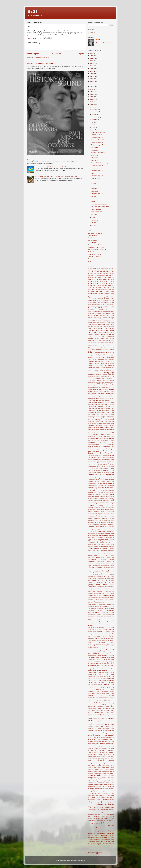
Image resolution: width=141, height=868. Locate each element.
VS (90, 807)
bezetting (91, 338)
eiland (94, 418)
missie (112, 567)
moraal (112, 575)
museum (112, 577)
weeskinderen (110, 815)
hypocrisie (95, 485)
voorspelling (100, 799)
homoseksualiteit (105, 476)
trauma (112, 762)
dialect (96, 395)
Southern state (100, 725)
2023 (92, 61)
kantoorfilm (106, 513)
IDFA (99, 487)
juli (93, 122)
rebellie (112, 669)
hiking (90, 472)
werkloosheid (92, 818)
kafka (102, 511)
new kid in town (110, 588)
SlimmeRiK (95, 158)
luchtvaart (108, 545)
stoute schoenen (101, 738)
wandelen (106, 809)
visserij (101, 796)
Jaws (104, 504)
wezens (112, 818)
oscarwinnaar (103, 628)
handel (97, 463)
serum (90, 710)
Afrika (107, 297)
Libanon (112, 539)
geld (106, 446)
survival (103, 743)
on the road (109, 601)
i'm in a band (111, 485)
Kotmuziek (95, 191)
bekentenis (91, 334)
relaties (100, 674)
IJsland (107, 487)
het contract (97, 469)
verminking (111, 786)
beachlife (93, 326)
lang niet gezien (95, 534)
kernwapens (108, 517)
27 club (98, 286)
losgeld (90, 545)
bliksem (95, 342)
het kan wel (102, 469)
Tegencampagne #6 (97, 142)
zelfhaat (90, 834)
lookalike (105, 543)
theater (112, 752)
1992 (98, 276)
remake (112, 675)
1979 (89, 274)
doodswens (101, 403)
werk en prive (110, 817)
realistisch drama (104, 669)
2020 (92, 69)
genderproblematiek (101, 448)
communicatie (92, 375)
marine (105, 552)
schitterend (91, 699)
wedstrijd (100, 813)
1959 (89, 270)
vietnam (94, 794)
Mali (94, 550)
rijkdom (109, 678)
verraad (106, 788)
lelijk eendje (97, 535)
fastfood (99, 429)
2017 (92, 76)
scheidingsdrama (93, 697)
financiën (108, 435)
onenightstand (92, 608)
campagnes (111, 360)
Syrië (113, 743)
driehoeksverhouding (94, 408)
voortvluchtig (107, 799)
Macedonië (111, 546)
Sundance (104, 741)
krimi (113, 530)
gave (113, 442)
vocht (98, 797)
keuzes (90, 519)
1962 (98, 270)
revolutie (106, 676)
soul (94, 725)
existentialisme (101, 423)
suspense (108, 743)
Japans (112, 502)
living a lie (96, 543)
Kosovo (96, 528)
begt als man (106, 328)
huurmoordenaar (103, 483)
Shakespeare (107, 710)
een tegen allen (102, 414)
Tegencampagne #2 (97, 176)
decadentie (96, 391)
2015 (92, 81)
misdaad (91, 567)
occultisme (102, 597)
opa (109, 622)
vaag (108, 773)
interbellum (99, 494)
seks (104, 705)
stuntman (98, 741)
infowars (106, 493)
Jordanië (112, 508)
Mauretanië (107, 554)
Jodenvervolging (93, 507)
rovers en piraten (106, 686)
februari (94, 220)
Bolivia (113, 346)
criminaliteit (99, 380)
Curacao (94, 382)
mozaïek (106, 577)
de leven (96, 388)
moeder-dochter (99, 571)
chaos (106, 365)
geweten (108, 452)
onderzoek (111, 607)
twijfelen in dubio (96, 186)
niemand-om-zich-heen (99, 590)
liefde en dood (92, 541)
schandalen (91, 695)
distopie (102, 399)
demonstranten (92, 393)
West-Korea (95, 168)
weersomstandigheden (94, 815)
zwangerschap (110, 841)
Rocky (102, 682)
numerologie (91, 597)
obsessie (96, 597)
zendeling (90, 836)
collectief (112, 369)
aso (100, 317)
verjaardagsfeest (99, 784)
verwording (111, 790)
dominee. (107, 401)
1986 (107, 274)
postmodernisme (92, 656)
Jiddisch (107, 506)
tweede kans (105, 767)
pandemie (111, 637)
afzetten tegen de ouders (95, 301)
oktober (94, 114)
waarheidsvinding (92, 809)
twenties (97, 769)
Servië (94, 710)
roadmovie (110, 680)
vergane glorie (110, 783)
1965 (107, 270)
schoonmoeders (92, 701)
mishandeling (99, 567)
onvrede (102, 618)
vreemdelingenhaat (100, 801)
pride (108, 657)
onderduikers (102, 605)
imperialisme (101, 489)
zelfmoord (111, 834)
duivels (104, 411)
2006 (92, 104)
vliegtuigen (111, 796)
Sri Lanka (105, 730)
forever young (110, 437)
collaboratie (102, 369)
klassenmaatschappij (108, 520)
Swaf (90, 261)
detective (91, 395)
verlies (105, 786)
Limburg (106, 541)
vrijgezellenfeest (101, 803)
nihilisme (100, 592)
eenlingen (111, 414)
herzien (91, 469)
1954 (110, 268)
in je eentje (100, 491)
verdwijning (102, 781)
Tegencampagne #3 (97, 171)
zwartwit (99, 843)
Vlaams (105, 796)
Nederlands (92, 586)
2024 (92, 58)
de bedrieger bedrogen (107, 384)
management (103, 550)
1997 (113, 276)
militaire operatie (93, 565)
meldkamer (107, 556)
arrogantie (103, 315)
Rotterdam (96, 686)
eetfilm (98, 416)
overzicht (98, 635)
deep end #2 (95, 155)
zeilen (106, 832)
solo (113, 723)
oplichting (106, 624)
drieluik (103, 408)
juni (93, 125)
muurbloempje (101, 579)
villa (113, 794)
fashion (95, 429)
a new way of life (108, 287)
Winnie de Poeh (92, 826)
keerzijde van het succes (95, 517)
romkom (91, 686)
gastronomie (103, 442)
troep (102, 764)
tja (102, 756)
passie (93, 640)
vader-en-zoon (102, 775)
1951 (104, 268)
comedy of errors (104, 371)
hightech (112, 471)
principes (98, 659)
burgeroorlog (110, 358)
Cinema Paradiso (93, 235)
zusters (103, 841)
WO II (112, 826)
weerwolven (103, 815)
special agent (100, 727)
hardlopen (108, 463)
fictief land (104, 431)
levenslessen (106, 539)
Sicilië (102, 712)
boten (104, 348)
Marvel (90, 554)
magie (98, 548)
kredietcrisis (99, 530)
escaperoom (91, 422)
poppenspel (111, 652)
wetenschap (106, 818)
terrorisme (111, 749)
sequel (100, 709)
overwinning (91, 635)
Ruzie (93, 201)
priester (112, 657)
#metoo (90, 268)
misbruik (112, 565)
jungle (102, 509)
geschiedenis (110, 450)
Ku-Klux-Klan (94, 532)
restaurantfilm (92, 676)
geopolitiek (97, 450)
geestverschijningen (93, 444)
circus (104, 367)
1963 (101, 270)
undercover (111, 771)
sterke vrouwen (95, 736)
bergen (90, 336)
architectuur (98, 314)
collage (107, 369)
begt (98, 39)
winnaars (112, 824)
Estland (97, 422)
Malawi (90, 550)
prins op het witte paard (107, 659)
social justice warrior (100, 721)
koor (106, 526)
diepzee (112, 395)
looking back (111, 543)
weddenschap (111, 811)
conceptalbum (91, 377)
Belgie (103, 334)
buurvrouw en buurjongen (96, 360)
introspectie (111, 496)
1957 (113, 268)
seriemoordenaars (109, 709)
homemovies (91, 476)
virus (97, 796)
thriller (95, 754)
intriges (106, 496)
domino (112, 401)
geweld (102, 452)
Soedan (99, 723)
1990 (92, 276)
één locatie (92, 414)
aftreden (95, 299)
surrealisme (96, 743)
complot (105, 375)
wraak (96, 830)
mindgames (106, 565)
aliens (102, 302)
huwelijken (111, 483)
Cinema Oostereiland (94, 256)
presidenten (103, 657)
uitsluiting (91, 771)
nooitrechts (91, 594)
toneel (90, 758)
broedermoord (102, 352)
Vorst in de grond (96, 209)
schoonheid (111, 699)
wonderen (101, 828)
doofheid (107, 403)
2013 (92, 87)
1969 (89, 272)
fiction (109, 431)
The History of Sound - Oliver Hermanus (42, 63)
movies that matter (99, 577)
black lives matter (103, 340)
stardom (99, 734)
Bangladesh (94, 325)
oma (104, 601)
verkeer (106, 784)
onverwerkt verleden (94, 618)
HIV (100, 474)
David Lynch (111, 382)
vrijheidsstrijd (100, 805)
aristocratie (111, 314)
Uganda (107, 769)
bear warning (100, 326)
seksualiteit (97, 707)
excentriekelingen (92, 423)
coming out (97, 373)
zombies (112, 838)
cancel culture (105, 361)
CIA (101, 367)
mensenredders (92, 559)
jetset (107, 504)
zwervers (95, 845)
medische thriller (93, 556)
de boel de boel (92, 386)
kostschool (102, 528)
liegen (98, 541)
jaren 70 (100, 504)
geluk (113, 446)
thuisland (101, 754)
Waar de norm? (96, 178)
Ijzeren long (95, 181)
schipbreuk (112, 697)
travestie (90, 764)
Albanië (112, 301)
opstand (112, 624)
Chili (94, 367)
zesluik (97, 836)
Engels (99, 420)
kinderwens (91, 521)
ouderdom (111, 629)
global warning (110, 454)
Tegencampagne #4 (97, 165)
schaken (112, 693)
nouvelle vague (93, 595)
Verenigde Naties (110, 781)
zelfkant (105, 834)
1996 (110, 276)
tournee (107, 758)
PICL (113, 644)
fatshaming (104, 429)
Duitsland (98, 410)
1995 (107, 276)
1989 (89, 276)
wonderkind (107, 828)
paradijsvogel (91, 639)
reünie (101, 676)
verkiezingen (111, 784)
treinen (95, 764)
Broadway (95, 352)
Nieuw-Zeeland (92, 592)
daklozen (99, 382)
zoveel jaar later (97, 839)
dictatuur (107, 395)
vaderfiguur (111, 775)
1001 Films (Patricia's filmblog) (97, 250)
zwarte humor (92, 843)
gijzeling (91, 454)
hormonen (102, 480)
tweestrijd (91, 769)
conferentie (104, 377)
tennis (106, 749)
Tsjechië (93, 766)
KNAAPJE (94, 173)
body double (110, 344)
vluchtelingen (92, 797)
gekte (103, 446)
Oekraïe (101, 599)
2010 (92, 94)
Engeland (94, 420)
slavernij (90, 714)
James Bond (102, 502)
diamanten (101, 395)
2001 (99, 277)
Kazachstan (111, 515)
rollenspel (100, 684)
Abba (113, 289)
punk (109, 665)
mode (96, 569)
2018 (92, 74)
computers (111, 375)
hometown (97, 476)
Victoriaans (106, 792)
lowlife (99, 545)
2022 (92, 63)
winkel (108, 824)
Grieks (95, 459)
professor (90, 661)
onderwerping (98, 607)
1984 (101, 274)
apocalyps (112, 310)
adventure (105, 295)
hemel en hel (101, 467)
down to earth (101, 405)
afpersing (102, 297)
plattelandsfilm (93, 648)
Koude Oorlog (92, 530)
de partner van (97, 389)
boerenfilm (102, 346)
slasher (112, 712)
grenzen (90, 459)
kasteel (101, 515)
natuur (98, 584)
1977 (110, 272)
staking (90, 732)
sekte (113, 707)
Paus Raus (95, 160)
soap (106, 718)
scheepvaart (111, 695)
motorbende (91, 577)
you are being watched (107, 830)
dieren (90, 397)
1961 (95, 270)
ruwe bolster (92, 690)
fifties (89, 433)
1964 (104, 270)
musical (90, 579)
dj (110, 399)
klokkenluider (103, 522)
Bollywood (91, 348)
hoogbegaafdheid (110, 478)
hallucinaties (91, 463)
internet (112, 494)
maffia (94, 548)
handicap (102, 463)
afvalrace (100, 299)
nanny (105, 582)
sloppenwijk (101, 714)
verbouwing (95, 781)
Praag (99, 656)
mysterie (94, 580)
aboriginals (91, 291)
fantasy (112, 427)
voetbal (103, 797)
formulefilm (91, 439)
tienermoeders (108, 754)
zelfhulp (95, 834)
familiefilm (97, 427)
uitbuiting (112, 769)
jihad (113, 506)
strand (90, 739)
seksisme (91, 707)
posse (113, 654)
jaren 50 (90, 504)
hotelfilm (112, 480)
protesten (112, 661)
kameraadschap (110, 511)
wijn (89, 824)
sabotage (108, 690)
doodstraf (94, 403)
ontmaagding (106, 614)
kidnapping (97, 519)
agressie (105, 301)
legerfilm (112, 534)
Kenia (103, 517)
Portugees (96, 654)
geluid (110, 446)
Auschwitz (104, 317)
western (99, 818)
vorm (113, 799)
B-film (94, 321)
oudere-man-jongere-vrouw (95, 631)
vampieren (97, 777)
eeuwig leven (103, 416)
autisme (90, 319)
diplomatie (111, 397)
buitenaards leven (99, 356)
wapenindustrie (93, 811)
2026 (92, 53)
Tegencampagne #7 (97, 137)
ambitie (98, 306)
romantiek (106, 684)
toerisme (105, 756)
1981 (92, 274)
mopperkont (106, 575)
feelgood (112, 429)
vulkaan (95, 807)
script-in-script (91, 705)
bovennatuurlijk (110, 348)
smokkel (107, 716)
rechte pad (111, 671)
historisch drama (93, 474)
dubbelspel (91, 410)
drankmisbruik (92, 406)
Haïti (113, 461)
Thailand (96, 750)
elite (97, 418)
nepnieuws (112, 586)
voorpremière (92, 799)
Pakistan (90, 637)
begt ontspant (104, 332)
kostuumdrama (110, 528)
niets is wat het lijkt (109, 590)
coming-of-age (109, 373)
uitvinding (100, 771)
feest (89, 431)
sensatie (95, 709)
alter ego (100, 304)
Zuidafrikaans (92, 841)
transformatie (91, 762)
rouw (100, 686)
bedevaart (112, 326)
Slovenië (107, 714)
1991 (95, 276)
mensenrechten (110, 558)
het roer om (99, 471)
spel (113, 727)
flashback (90, 437)
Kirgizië (97, 521)
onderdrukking (92, 605)
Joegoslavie (101, 508)
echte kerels (91, 412)
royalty (112, 686)
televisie (101, 749)
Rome (112, 684)
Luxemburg (95, 546)
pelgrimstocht (111, 640)
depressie (108, 393)
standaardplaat (92, 734)
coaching (109, 367)
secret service (99, 705)
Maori (102, 552)
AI (109, 301)
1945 (96, 268)
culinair (112, 380)
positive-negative (105, 654)
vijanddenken (105, 794)
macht (90, 548)
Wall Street (100, 809)
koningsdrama (100, 526)
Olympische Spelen (98, 601)
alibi (99, 302)
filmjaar (90, 435)
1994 (104, 276)
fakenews (91, 427)
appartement (91, 312)
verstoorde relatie (102, 790)
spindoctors (91, 728)
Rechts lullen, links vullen (99, 132)
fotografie (97, 438)
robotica (90, 682)
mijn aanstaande (97, 563)
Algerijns (95, 302)
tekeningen (91, 749)
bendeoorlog (110, 334)
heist (101, 465)
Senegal (90, 709)
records (107, 673)
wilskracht (98, 824)
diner (106, 397)
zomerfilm (90, 839)
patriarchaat (98, 640)
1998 (89, 277)
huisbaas (91, 482)
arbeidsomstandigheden (108, 312)
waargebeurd (110, 807)
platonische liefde (109, 646)
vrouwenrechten (109, 805)
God (89, 456)
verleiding (99, 786)
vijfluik (110, 794)
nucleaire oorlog (109, 595)
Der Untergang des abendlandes (101, 207)
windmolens (103, 824)
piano (109, 644)
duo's (107, 411)
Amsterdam (104, 308)
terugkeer (91, 750)
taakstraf (90, 745)
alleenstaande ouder (93, 304)
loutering (94, 545)
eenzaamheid (92, 416)
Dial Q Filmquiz (93, 242)
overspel (112, 633)
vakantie (91, 777)
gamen (112, 440)
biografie (91, 340)
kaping (112, 513)
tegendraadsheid (98, 747)
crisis (104, 380)
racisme (101, 667)
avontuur (90, 321)
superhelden (111, 741)
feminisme (94, 431)
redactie (112, 673)
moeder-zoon (109, 571)
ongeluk (112, 608)
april (93, 130)
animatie (101, 310)
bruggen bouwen (106, 354)
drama (107, 404)
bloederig (112, 342)
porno (90, 654)
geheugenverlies (92, 446)
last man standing (104, 534)
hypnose (90, 485)
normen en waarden (108, 594)
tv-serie (94, 767)
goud (95, 457)
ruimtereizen (91, 688)
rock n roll (97, 682)
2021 (92, 66)
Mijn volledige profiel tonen (103, 42)
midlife (90, 563)
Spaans (107, 725)
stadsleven (111, 730)
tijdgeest (90, 756)
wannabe (112, 809)
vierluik (90, 794)
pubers (106, 665)
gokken (101, 456)
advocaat (111, 295)
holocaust (111, 474)
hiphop (99, 472)
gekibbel (99, 446)
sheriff (113, 710)
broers (90, 354)
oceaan (107, 597)
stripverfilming (105, 739)
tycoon (102, 769)
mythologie (101, 580)
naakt (106, 580)
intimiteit (102, 496)
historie (112, 472)
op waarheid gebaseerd (99, 622)
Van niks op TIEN (97, 135)
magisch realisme (104, 548)
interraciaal (91, 496)
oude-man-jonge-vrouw (101, 629)
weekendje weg (109, 813)
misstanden (91, 569)
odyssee (92, 599)
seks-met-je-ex (110, 705)
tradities (112, 758)
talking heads (104, 745)
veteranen (100, 792)
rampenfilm (91, 669)
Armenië (90, 315)
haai (105, 461)
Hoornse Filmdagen (93, 480)
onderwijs (105, 606)
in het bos (93, 491)
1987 (110, 274)
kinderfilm (112, 519)
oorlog (90, 620)
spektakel (108, 727)
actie (97, 293)
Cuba (108, 380)
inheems (112, 493)
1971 (92, 272)
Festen (99, 431)
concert (98, 377)
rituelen (96, 680)
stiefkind (102, 736)
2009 (92, 97)
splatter (112, 728)
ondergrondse (110, 605)
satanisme (91, 693)
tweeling (112, 767)
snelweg (90, 718)
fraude (112, 438)
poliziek (90, 652)
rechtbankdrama (102, 671)
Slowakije (112, 714)
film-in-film (106, 433)
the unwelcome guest (97, 752)
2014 (92, 84)
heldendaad (111, 465)
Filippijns (94, 433)
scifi (103, 703)
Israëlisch (106, 500)
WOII (95, 828)
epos (103, 420)
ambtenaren (104, 306)
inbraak (105, 491)
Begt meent (93, 332)
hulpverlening (111, 482)
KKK (100, 521)
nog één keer (110, 592)
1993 (100, 276)
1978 (113, 272)
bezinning (97, 338)
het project (93, 471)
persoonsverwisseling (94, 644)
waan (101, 807)
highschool (106, 471)
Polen (98, 650)
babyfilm (108, 321)
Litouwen (91, 543)
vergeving (91, 784)
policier (102, 650)
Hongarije (98, 478)
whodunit (97, 822)
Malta (97, 550)
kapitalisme (91, 515)
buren (104, 358)
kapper (96, 515)
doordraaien (91, 405)
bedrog (90, 328)
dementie (106, 391)
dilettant (101, 397)
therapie (90, 754)
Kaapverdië (96, 511)
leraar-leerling (104, 535)
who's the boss (107, 820)
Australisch (111, 317)
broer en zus (110, 352)
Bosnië (100, 348)
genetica (108, 448)
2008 (92, 99)
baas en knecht (101, 321)
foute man (103, 439)
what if (90, 820)
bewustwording (110, 336)
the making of (103, 750)
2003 (106, 277)
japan (108, 502)
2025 (92, 56)
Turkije (104, 766)
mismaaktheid (106, 567)
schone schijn (101, 699)
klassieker (91, 522)
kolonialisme (111, 524)
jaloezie (90, 502)
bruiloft (112, 354)
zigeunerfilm (91, 838)
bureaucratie (98, 358)
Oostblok (96, 620)
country (107, 378)
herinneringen (110, 467)
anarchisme (91, 310)
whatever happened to (98, 820)
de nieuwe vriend (108, 388)
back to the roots (101, 323)
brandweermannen (105, 350)
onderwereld (91, 607)
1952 (107, 268)
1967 (110, 270)
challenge (112, 363)
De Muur (101, 388)
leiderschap (91, 535)
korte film (91, 528)
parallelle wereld (100, 639)
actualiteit (108, 293)
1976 (107, 272)
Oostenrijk (102, 620)
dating (106, 382)
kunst (99, 532)
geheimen (111, 444)
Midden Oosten (101, 561)
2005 (92, 107)
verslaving (91, 790)
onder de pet (110, 603)
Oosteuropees (109, 620)
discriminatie (91, 399)
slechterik (95, 714)
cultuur (90, 382)
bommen (96, 348)
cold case (96, 369)
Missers (94, 183)
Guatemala (100, 461)
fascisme (90, 429)
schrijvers (107, 701)
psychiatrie (100, 663)
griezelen (99, 459)
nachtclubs (112, 580)
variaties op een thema (108, 777)
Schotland (100, 701)
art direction (110, 315)
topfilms (95, 758)
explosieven (99, 425)
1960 (92, 270)
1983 (98, 274)
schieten (101, 697)
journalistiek (92, 509)
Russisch (111, 688)
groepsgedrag (105, 459)
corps (93, 378)
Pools (106, 652)
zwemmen (111, 843)
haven (113, 463)
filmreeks (96, 435)
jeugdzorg (100, 506)
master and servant (98, 554)
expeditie (112, 423)
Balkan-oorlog (110, 323)
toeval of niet (111, 756)
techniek (90, 747)
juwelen (90, 511)
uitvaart (95, 771)
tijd (113, 754)
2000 (96, 277)
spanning (91, 727)
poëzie (90, 650)
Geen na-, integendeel (98, 153)
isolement (100, 500)
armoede (96, 315)
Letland (93, 537)
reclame (101, 673)
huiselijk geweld (100, 482)
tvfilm (99, 767)
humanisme (91, 483)
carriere (91, 363)
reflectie (90, 675)
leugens (98, 537)
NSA (100, 595)
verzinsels (95, 792)
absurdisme (100, 291)
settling (98, 710)
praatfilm (105, 656)
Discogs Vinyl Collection (95, 245)
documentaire (93, 401)
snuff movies (101, 718)
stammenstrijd (101, 732)
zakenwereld (92, 832)
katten (106, 515)
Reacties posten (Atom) (43, 58)
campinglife (91, 361)
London (101, 543)
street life (95, 739)
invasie (100, 498)
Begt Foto (91, 238)
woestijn (90, 828)
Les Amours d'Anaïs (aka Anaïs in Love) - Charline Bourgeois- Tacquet (56, 167)
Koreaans (112, 526)
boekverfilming (93, 346)
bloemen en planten (94, 344)
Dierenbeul (95, 189)
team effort (111, 745)
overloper (107, 633)
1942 (94, 268)
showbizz (96, 712)
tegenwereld (107, 747)
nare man (111, 582)
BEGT (33, 11)
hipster (108, 472)
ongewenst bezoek (95, 610)
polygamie (96, 652)
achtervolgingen (110, 291)
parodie (112, 639)
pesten (104, 644)
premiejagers (92, 657)
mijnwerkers (106, 563)
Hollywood (105, 474)
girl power (96, 454)
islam (95, 500)
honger (103, 478)
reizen (95, 675)
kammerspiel (91, 513)
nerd (89, 588)
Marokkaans (111, 552)
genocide (90, 450)
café (106, 360)
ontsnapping (92, 616)
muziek (107, 578)
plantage (99, 646)
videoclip (112, 792)
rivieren (104, 680)
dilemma (96, 397)
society (90, 723)
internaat (106, 494)
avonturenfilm (110, 319)
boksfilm (108, 346)
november (95, 112)
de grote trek (100, 386)
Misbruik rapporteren (96, 853)
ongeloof (106, 608)
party (89, 640)
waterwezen (102, 811)
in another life (108, 489)
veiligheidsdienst (99, 779)
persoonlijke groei (106, 642)
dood (90, 403)
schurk (100, 703)
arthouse (91, 317)
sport (96, 730)
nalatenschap (99, 582)
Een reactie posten (35, 46)
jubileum (98, 509)
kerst (113, 517)
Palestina (105, 637)
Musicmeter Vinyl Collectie (96, 247)
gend (94, 448)
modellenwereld (102, 569)
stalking (94, 732)
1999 (93, 277)
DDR (99, 384)
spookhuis (91, 730)
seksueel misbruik (106, 707)
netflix (93, 588)
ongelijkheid (100, 608)
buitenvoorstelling (110, 356)
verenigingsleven (92, 783)
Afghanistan (91, 297)
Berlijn (96, 336)
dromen (107, 408)
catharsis (97, 363)
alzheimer (105, 304)
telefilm (96, 749)
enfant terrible (108, 418)
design (113, 393)
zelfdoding (111, 832)
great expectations (110, 457)
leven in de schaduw (96, 539)
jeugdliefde (91, 506)
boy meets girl (96, 350)
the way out (107, 752)
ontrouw (112, 614)
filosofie (102, 435)
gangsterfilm (91, 442)
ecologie (106, 412)
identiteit (95, 487)
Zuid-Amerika (104, 839)
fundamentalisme (105, 440)
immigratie (94, 489)
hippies (103, 472)
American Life (96, 308)
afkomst (97, 297)
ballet (90, 325)
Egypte (109, 416)
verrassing (112, 788)
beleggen (97, 334)
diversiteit (107, 399)
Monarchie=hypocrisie (98, 140)
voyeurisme (91, 801)
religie (106, 674)
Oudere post (79, 54)
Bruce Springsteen (97, 354)
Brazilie (112, 350)
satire (95, 693)
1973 (98, 272)
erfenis (107, 420)
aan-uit (90, 289)
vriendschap (92, 803)
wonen (112, 828)
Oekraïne (106, 599)
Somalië (90, 725)
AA (113, 287)
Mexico (112, 559)
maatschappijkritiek (103, 546)
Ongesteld (94, 214)
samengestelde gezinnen (108, 692)
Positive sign (31, 160)
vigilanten (99, 794)
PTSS (102, 665)
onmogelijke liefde (108, 612)
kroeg (89, 532)
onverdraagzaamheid (109, 616)
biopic (96, 340)
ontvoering (100, 616)
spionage (98, 728)
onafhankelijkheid (99, 603)
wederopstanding (92, 813)
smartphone (100, 716)
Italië (112, 500)
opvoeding (91, 626)
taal (94, 745)
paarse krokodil (105, 635)
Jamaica (95, 502)
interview (97, 496)
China (97, 367)
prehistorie (111, 656)
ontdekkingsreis (92, 614)
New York (91, 590)
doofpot (112, 403)
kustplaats (104, 532)
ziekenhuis (104, 836)
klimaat (97, 522)
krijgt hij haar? (107, 530)
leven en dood (104, 537)
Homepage (56, 54)
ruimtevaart (99, 688)
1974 (101, 272)
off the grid (111, 599)
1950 (102, 268)
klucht (113, 522)
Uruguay (96, 773)
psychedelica (92, 663)
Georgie (103, 450)
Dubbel (94, 196)
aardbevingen (100, 289)
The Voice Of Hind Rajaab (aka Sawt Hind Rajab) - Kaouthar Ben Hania (56, 177)
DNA (113, 399)
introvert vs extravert (93, 498)
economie (111, 412)
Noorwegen (98, 593)
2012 (92, 89)
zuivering (98, 841)
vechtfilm (91, 779)
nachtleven (91, 582)
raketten (112, 667)
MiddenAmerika (110, 561)
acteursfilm (91, 293)
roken (89, 684)
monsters (107, 573)
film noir (99, 433)
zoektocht (106, 837)
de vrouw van (104, 389)
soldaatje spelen (106, 723)
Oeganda (97, 599)
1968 (113, 270)
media (112, 554)
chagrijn (107, 363)
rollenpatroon (94, 684)
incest (109, 491)
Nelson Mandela (101, 586)
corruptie (97, 378)
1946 (99, 268)
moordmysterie (98, 575)
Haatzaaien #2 (96, 148)
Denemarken (100, 393)
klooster (109, 522)
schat (101, 695)
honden (112, 476)
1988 (113, 274)
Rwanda (102, 690)
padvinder (112, 635)
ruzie (98, 690)
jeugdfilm (111, 504)
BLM (99, 342)
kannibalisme (99, 513)
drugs (112, 408)
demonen (112, 391)
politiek (112, 650)
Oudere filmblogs (93, 252)
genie (113, 448)
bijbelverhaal (104, 338)
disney (97, 399)
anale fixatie (111, 308)
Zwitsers (100, 845)
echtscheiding (99, 412)
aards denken (108, 289)
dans (103, 382)
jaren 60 (95, 504)
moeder (90, 571)
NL (104, 592)
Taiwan (97, 745)
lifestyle (102, 541)
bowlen (90, 350)
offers (89, 601)
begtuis (112, 333)
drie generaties (109, 406)
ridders (105, 678)
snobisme (95, 718)
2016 (92, 79)
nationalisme (91, 584)
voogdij (112, 797)
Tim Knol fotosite (93, 259)
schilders (106, 697)
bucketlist (91, 356)
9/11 (112, 286)
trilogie (99, 764)
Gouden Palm (101, 457)
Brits (90, 352)
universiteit (91, 773)
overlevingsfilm (100, 633)
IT (110, 500)
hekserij (105, 465)
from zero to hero (94, 440)
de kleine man (108, 386)
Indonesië (100, 493)
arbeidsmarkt (99, 312)
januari (94, 223)
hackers (109, 461)
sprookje (100, 730)
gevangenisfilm (93, 452)
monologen (100, 573)
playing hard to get (104, 648)
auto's (95, 319)
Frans (108, 438)
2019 (92, 71)
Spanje (112, 725)
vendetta (106, 779)
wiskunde (98, 826)
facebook (112, 425)
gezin (113, 452)
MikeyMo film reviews (94, 254)
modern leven (110, 569)
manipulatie (111, 550)
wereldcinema (97, 817)
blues (104, 344)
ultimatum (105, 771)
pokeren (94, 650)
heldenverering (92, 467)
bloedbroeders (104, 342)
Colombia (91, 371)
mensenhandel (100, 558)
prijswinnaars (92, 659)
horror (107, 480)
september (95, 117)
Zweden (105, 843)
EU (106, 422)
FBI (108, 429)
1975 (104, 272)
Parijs (108, 639)
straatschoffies (110, 738)
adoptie (99, 295)
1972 (95, 272)
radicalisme (107, 667)
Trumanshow (107, 764)
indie (95, 493)
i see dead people (103, 485)
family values (105, 427)
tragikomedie (100, 760)
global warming (103, 454)
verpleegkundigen (99, 788)
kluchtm (90, 524)
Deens (101, 391)
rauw (97, 669)
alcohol (90, 302)
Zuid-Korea (111, 839)
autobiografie (101, 319)
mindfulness (100, 565)
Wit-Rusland (103, 826)
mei (93, 127)
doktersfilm (101, 401)
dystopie (112, 410)
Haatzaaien (95, 150)
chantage (101, 365)
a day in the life (99, 287)
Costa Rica (103, 378)
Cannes (112, 361)
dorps (96, 405)
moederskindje (92, 573)
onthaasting (100, 614)
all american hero (109, 302)
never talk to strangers (100, 588)
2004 (92, 226)
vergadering (101, 783)
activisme (102, 293)
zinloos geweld (99, 838)
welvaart (90, 817)
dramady (112, 405)
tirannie (99, 756)
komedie (91, 526)
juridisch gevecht (109, 509)
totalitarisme (101, 758)
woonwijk (91, 830)
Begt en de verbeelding (95, 233)
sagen (98, 692)
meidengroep (101, 556)
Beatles (106, 326)
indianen (90, 493)
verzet (90, 792)
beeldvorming (96, 328)
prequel (97, 657)
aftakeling (112, 297)
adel (94, 295)
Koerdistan (103, 524)
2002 (103, 277)
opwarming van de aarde (102, 626)
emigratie (102, 418)
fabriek (106, 425)
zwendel (90, 845)
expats (107, 423)
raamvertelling (94, 667)
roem (106, 682)
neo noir (107, 586)
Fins (113, 435)
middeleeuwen (92, 561)
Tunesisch (99, 766)
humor (96, 483)
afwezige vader (109, 299)
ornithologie (91, 628)
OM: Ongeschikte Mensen (99, 204)
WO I (108, 826)
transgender (99, 762)
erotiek (112, 420)
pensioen (90, 642)
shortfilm (90, 712)
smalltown (93, 716)
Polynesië (101, 652)
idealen (90, 487)
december (95, 109)
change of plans (93, 365)
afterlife (90, 299)
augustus (95, 120)
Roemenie (111, 682)
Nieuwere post (33, 54)
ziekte (112, 835)
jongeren (107, 508)
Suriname (90, 743)
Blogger (83, 861)
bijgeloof (112, 338)
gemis (90, 448)
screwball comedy (109, 703)
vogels (107, 797)
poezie (112, 648)
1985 (104, 274)
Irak (103, 498)
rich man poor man (98, 678)
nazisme (105, 584)
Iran (106, 498)
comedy (96, 371)
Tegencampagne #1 (97, 194)
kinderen (105, 519)
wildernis (93, 824)
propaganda (97, 661)
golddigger (105, 456)
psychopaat (96, 665)
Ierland (102, 487)
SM (89, 716)
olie (92, 601)
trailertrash (111, 760)
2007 (92, 102)
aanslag (94, 289)
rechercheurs (92, 671)
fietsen (112, 431)
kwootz (109, 532)
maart (94, 218)
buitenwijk (91, 358)
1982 (95, 274)
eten (102, 422)
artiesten (96, 317)
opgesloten (99, 624)
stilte (95, 738)
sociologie (95, 723)
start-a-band (106, 734)
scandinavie (106, 693)
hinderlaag (94, 472)
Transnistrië (106, 762)
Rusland (105, 688)
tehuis (113, 747)
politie (107, 650)
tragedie (90, 760)
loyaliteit (103, 545)
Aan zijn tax (95, 199)
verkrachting (91, 786)
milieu (112, 563)
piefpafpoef (91, 646)
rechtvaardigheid (93, 673)
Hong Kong (91, 478)
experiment (91, 425)
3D (109, 286)
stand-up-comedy (109, 732)
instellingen (91, 494)
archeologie (91, 314)
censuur (102, 363)
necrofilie (112, 584)
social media (110, 721)
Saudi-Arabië (100, 693)
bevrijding (102, 336)
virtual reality (92, 796)
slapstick (107, 712)
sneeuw (112, 716)
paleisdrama (97, 637)
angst (97, 310)
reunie (98, 676)
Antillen (106, 310)
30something (104, 286)
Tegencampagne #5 (97, 145)
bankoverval (101, 324)
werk (103, 817)
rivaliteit (100, 680)
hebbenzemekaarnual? (94, 465)
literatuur (111, 541)
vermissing (91, 788)
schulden (96, 703)
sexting (102, 710)
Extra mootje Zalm (97, 212)
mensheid (103, 559)
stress (99, 739)
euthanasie (111, 422)
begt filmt (96, 330)
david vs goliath (92, 384)
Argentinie (105, 313)
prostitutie (105, 661)
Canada (98, 361)
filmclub (112, 433)
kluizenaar (96, 524)
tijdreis (95, 756)
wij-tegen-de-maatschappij (107, 822)
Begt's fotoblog (92, 240)
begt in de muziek (107, 330)
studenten (93, 741)
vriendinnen (111, 801)
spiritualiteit (106, 728)
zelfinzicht (100, 834)
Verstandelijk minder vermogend (101, 163)
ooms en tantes (110, 618)
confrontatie (111, 377)
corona (90, 378)
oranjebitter (111, 626)
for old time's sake (100, 437)
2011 (92, 92)
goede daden (94, 456)
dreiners (100, 406)
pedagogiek (104, 640)
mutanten (95, 579)
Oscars (96, 628)
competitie (99, 375)
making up (112, 548)
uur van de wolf (102, 773)
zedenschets (100, 832)
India (113, 491)
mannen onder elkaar (94, 552)
